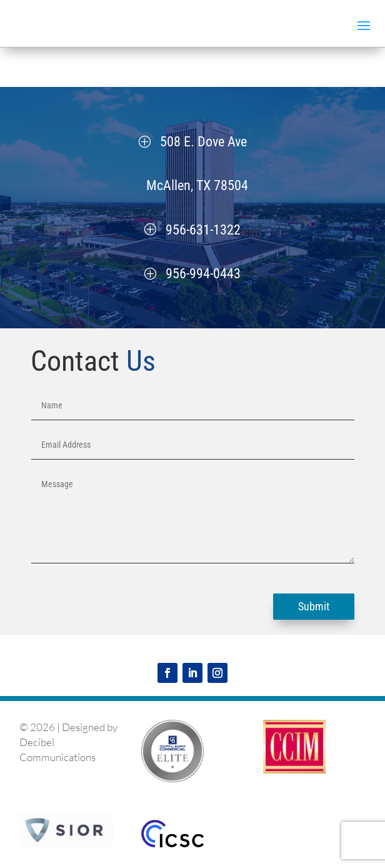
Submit (314, 606)
